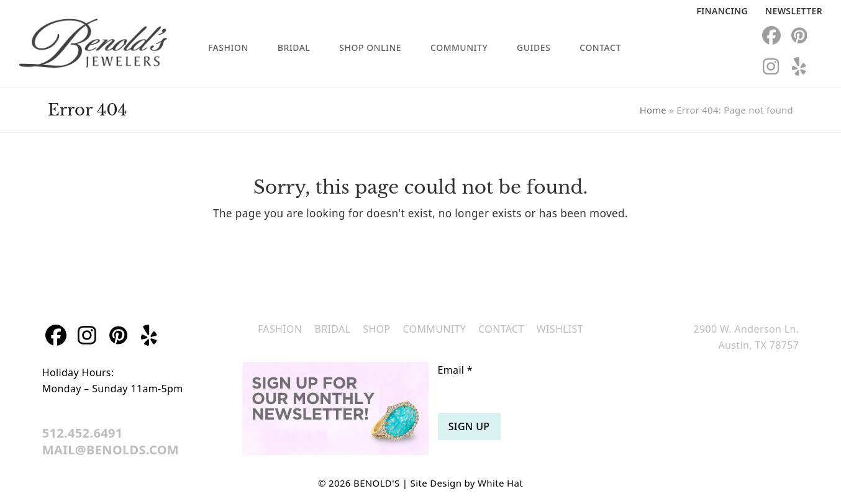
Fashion (280, 329)
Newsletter (794, 11)
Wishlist (560, 329)
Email (456, 370)
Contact (501, 329)
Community (434, 329)
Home (653, 110)
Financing (722, 11)
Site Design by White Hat (467, 483)
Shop (376, 329)
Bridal (332, 329)
